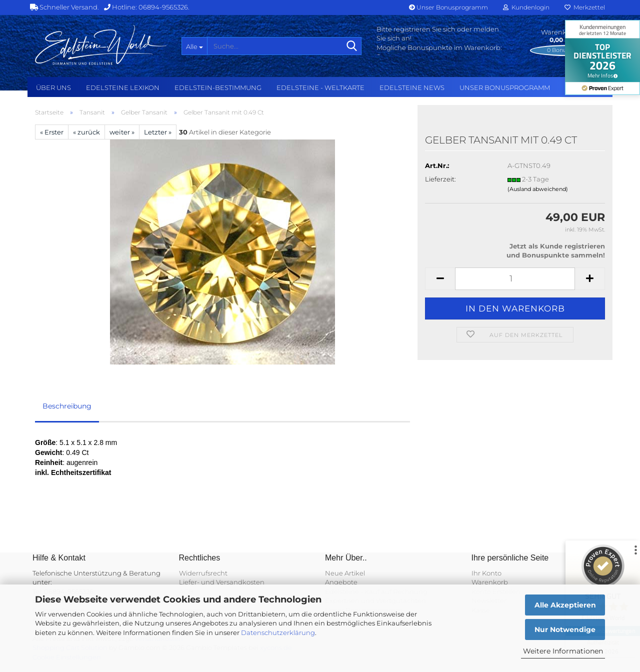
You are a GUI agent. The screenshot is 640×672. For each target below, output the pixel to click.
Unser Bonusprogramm (448, 7)
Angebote (341, 582)
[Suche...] (194, 46)
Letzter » (158, 132)
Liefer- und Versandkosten (222, 582)
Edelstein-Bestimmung (218, 87)
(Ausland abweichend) (538, 189)
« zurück (86, 132)
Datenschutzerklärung (278, 632)
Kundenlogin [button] (526, 7)
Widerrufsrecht (203, 573)
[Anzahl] (515, 279)
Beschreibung (67, 406)
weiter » (122, 132)
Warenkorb (490, 582)
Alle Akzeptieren (565, 605)
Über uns (53, 87)
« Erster (52, 132)
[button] (440, 279)
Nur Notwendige (565, 629)
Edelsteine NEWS (412, 87)
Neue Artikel (345, 573)
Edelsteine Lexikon (123, 87)
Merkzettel (585, 7)
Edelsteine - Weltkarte (320, 87)
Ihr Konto (486, 573)
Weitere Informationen (563, 651)
